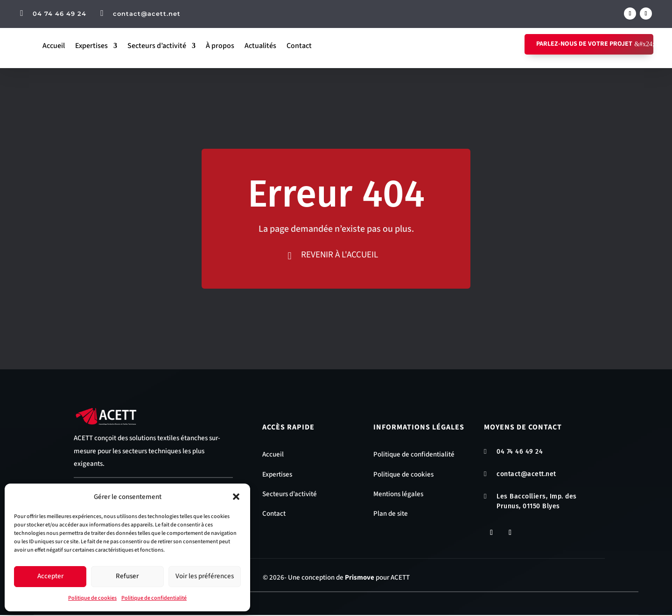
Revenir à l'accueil (340, 255)
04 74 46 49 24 (59, 14)
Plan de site (391, 515)
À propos (220, 46)
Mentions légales (398, 495)
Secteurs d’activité (157, 46)
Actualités (260, 46)
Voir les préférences (205, 576)
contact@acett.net (147, 14)
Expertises (91, 46)
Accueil (54, 46)
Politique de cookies (92, 598)
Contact (299, 46)
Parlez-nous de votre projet (584, 44)
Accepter (50, 576)
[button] (236, 497)
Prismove (360, 579)
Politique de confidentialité (154, 598)
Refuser (127, 576)
